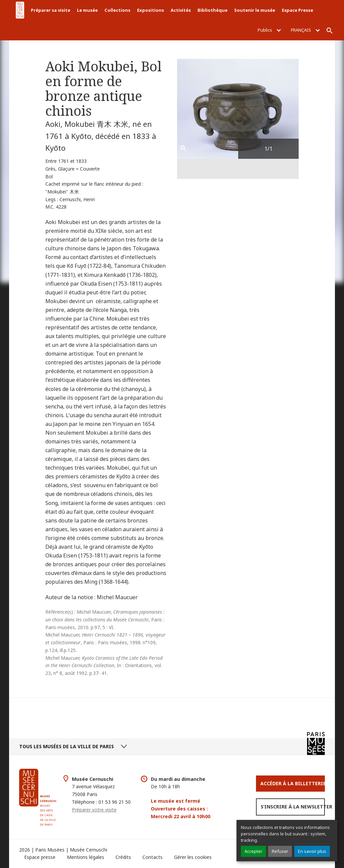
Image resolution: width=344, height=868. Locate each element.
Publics (269, 30)
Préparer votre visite (94, 810)
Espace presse (40, 857)
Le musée (87, 10)
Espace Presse (297, 10)
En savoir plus (312, 851)
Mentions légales (85, 857)
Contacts (153, 857)
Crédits (123, 857)
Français (305, 30)
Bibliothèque (212, 10)
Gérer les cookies (193, 857)
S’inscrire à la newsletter (293, 807)
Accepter (253, 851)
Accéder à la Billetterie (293, 783)
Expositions (150, 10)
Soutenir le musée (255, 10)
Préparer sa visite (51, 10)
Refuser (280, 851)
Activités (181, 10)
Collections (117, 10)
